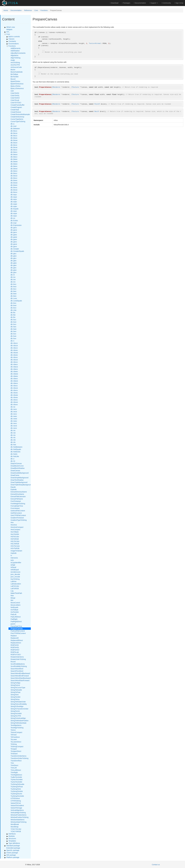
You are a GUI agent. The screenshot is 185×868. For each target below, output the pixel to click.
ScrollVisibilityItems (18, 664)
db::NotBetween (17, 447)
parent (13, 624)
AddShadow (15, 51)
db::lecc (13, 284)
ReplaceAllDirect (17, 640)
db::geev (14, 239)
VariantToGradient (17, 805)
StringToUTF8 (16, 716)
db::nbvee (14, 395)
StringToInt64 (16, 697)
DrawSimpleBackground (19, 478)
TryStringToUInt (16, 794)
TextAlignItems (16, 725)
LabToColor (15, 586)
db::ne (13, 407)
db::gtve (14, 270)
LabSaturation (16, 584)
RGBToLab (15, 652)
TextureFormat (95, 43)
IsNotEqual (15, 570)
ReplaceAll (15, 638)
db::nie (13, 433)
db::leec (14, 291)
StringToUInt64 (16, 714)
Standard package (13, 846)
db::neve (14, 426)
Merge (13, 598)
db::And (13, 126)
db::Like (14, 310)
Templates (12, 841)
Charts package (12, 853)
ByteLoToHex (16, 86)
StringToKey (15, 699)
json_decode (15, 574)
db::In (13, 275)
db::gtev (14, 265)
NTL (8, 32)
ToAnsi (13, 730)
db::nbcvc (14, 357)
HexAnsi (14, 525)
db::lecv (13, 289)
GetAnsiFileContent (18, 511)
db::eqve (14, 213)
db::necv (14, 414)
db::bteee (14, 162)
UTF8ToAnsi (15, 798)
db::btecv (14, 157)
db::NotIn (14, 454)
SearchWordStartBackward (21, 678)
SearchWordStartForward (20, 680)
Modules (12, 836)
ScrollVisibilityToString (19, 666)
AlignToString (16, 58)
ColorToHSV (15, 98)
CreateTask (15, 110)
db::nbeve (14, 381)
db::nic (13, 430)
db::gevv (14, 246)
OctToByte (14, 610)
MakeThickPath (16, 593)
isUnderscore (15, 572)
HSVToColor (15, 546)
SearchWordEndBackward (20, 673)
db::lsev (13, 331)
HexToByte (15, 532)
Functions (44, 10)
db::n (12, 341)
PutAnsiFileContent (18, 631)
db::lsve (13, 336)
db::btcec (14, 138)
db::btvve (14, 190)
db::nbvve (14, 402)
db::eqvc (14, 211)
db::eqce (14, 197)
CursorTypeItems (17, 119)
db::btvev (14, 185)
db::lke (13, 315)
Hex (12, 522)
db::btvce (14, 176)
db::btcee (14, 140)
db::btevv (14, 171)
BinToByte (14, 74)
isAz (12, 560)
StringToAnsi (15, 685)
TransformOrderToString (19, 758)
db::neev (14, 421)
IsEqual (13, 567)
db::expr (14, 223)
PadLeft (13, 614)
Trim (12, 763)
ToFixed (14, 735)
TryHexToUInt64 (17, 780)
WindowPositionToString (20, 817)
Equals (13, 487)
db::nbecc (14, 364)
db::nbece (14, 367)
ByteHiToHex (15, 81)
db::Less (14, 298)
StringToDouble (16, 690)
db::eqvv (14, 216)
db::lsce (13, 322)
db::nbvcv (14, 390)
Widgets (9, 29)
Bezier (13, 70)
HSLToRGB (15, 544)
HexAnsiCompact (17, 527)
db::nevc (14, 423)
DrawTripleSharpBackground (21, 485)
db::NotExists (15, 452)
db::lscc (13, 320)
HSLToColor (15, 541)
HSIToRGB (15, 539)
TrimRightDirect (16, 775)
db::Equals (15, 209)
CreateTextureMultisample (20, 114)
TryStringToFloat (17, 787)
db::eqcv (14, 199)
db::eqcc (14, 195)
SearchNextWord (17, 669)
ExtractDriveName (17, 494)
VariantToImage (16, 808)
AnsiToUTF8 (15, 65)
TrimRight (14, 772)
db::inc (13, 277)
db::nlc (13, 438)
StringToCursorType (18, 688)
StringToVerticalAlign (18, 718)
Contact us (156, 865)
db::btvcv (14, 178)
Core (36, 10)
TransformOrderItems (18, 756)
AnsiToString (15, 63)
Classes (11, 39)
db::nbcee (14, 353)
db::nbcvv (14, 362)
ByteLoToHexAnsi (17, 88)
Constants (12, 41)
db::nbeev (14, 376)
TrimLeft (14, 768)
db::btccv (14, 136)
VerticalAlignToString (18, 813)
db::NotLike (15, 456)
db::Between (15, 129)
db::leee (14, 294)
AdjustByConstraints (18, 53)
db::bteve (14, 169)
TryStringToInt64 (17, 791)
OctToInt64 (15, 612)
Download (114, 3)
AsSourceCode (16, 67)
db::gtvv (14, 272)
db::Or (13, 461)
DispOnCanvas (16, 463)
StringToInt (15, 695)
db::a (12, 124)
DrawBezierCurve (17, 466)
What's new (11, 27)
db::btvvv (14, 192)
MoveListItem (16, 605)
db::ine (13, 280)
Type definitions (14, 843)
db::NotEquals (16, 449)
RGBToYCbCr (16, 655)
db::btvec (14, 180)
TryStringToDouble (17, 784)
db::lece (14, 287)
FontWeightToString (18, 504)
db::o (12, 459)
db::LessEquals (16, 301)
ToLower (14, 739)
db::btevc (14, 166)
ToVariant (14, 754)
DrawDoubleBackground (20, 473)
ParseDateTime (16, 626)
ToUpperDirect (16, 751)
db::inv (13, 282)
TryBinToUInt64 (16, 777)
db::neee (14, 419)
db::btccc (14, 131)
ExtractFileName (17, 499)
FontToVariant (16, 501)
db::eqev (14, 206)
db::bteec (14, 159)
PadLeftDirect (16, 617)
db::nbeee (14, 374)
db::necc (14, 409)
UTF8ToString (16, 801)
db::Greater (15, 249)
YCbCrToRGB (16, 831)
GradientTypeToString (19, 520)
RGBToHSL (15, 647)
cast (12, 91)
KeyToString (15, 579)
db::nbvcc (14, 386)
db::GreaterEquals (17, 251)
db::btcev (14, 143)
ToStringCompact (17, 747)
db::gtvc (14, 268)
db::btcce (14, 133)
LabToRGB (15, 588)
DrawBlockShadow (18, 468)
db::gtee (14, 263)
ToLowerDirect (16, 742)
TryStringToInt (16, 789)
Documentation (16, 10)
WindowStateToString (19, 822)
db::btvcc (14, 173)
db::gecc (14, 228)
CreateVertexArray (17, 117)
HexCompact (15, 530)
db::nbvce (14, 388)
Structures (12, 839)
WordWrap (15, 827)
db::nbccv (14, 348)
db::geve (14, 244)
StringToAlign (16, 683)
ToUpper (14, 749)
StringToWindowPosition (20, 721)
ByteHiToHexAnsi (17, 84)
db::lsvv (13, 338)
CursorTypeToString (18, 121)
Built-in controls (14, 37)
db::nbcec (14, 350)
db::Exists (14, 221)
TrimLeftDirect (16, 770)
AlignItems (14, 55)
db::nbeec (14, 371)
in (11, 555)
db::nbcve (14, 360)
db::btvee (14, 183)
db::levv (13, 308)
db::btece (14, 154)
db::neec (14, 416)
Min (12, 600)
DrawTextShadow (17, 480)
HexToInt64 (15, 534)
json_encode (15, 577)
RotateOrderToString (18, 659)
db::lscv (13, 324)
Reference (28, 10)
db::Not (13, 445)
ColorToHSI (15, 93)
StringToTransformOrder (19, 709)
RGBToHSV (15, 650)
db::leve (14, 305)
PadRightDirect (16, 622)
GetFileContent (16, 513)
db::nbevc (14, 379)
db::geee (14, 237)
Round (13, 662)
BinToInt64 (15, 77)
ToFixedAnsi (15, 737)
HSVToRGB (15, 548)
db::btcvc (14, 145)
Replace (14, 636)
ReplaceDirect (16, 643)
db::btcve (14, 147)
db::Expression (16, 225)
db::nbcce (14, 346)
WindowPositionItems (19, 815)
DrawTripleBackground (19, 482)
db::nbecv (14, 369)
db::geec (14, 235)
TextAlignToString (17, 728)
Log (12, 591)
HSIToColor (15, 537)
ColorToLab (15, 100)
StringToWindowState (19, 723)
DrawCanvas (15, 471)
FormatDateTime (17, 506)
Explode (14, 489)
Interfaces (12, 834)
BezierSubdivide (17, 72)
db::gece (14, 230)
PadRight (14, 619)
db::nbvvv (14, 405)
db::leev (14, 296)
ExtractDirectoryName (19, 492)
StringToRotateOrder (18, 702)
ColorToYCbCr (16, 103)
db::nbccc (14, 343)
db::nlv (13, 442)
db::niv (13, 435)
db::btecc (14, 152)
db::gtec (14, 261)
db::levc (13, 303)
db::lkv (13, 317)
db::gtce (14, 256)
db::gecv (14, 232)
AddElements (16, 48)
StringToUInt (15, 711)
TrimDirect (14, 765)
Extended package (13, 848)
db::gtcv (14, 258)
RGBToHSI (15, 645)
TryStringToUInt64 (17, 796)
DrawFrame (15, 475)
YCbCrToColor (16, 829)
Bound (13, 79)
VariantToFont (16, 803)
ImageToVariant (16, 551)
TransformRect (16, 761)
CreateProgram (16, 107)
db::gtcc (14, 254)
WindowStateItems (18, 820)
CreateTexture (16, 112)
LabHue (14, 581)
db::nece (14, 412)
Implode (14, 553)
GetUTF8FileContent (18, 515)
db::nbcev (14, 355)
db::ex (13, 218)
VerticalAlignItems (17, 810)
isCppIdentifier (16, 563)
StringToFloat (15, 692)
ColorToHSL (15, 96)
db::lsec (13, 327)
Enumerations (14, 44)
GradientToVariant (17, 518)
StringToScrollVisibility (19, 704)
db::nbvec (14, 393)
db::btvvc (14, 188)
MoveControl (15, 603)
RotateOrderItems (17, 657)
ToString (14, 744)
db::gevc (14, 242)
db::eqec (14, 202)
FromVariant (15, 508)
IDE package (11, 855)
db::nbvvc (14, 400)
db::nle (13, 440)
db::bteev (14, 164)
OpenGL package (13, 850)
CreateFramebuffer (18, 105)
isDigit (13, 565)
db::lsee (14, 329)
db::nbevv (14, 383)
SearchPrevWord (17, 671)
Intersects (14, 558)
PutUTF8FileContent (18, 633)
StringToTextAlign (17, 706)
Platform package (13, 857)
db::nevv (14, 428)
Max (12, 596)
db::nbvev (14, 397)
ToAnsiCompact (16, 732)
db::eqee (14, 204)
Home (6, 10)
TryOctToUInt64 (16, 782)
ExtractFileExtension (18, 497)
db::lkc (13, 313)
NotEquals (14, 607)
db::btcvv (14, 150)
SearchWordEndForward (20, 676)
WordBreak (15, 824)
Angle (13, 60)
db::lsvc (13, 334)
